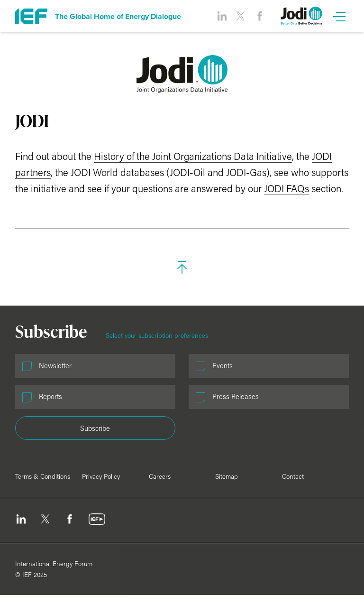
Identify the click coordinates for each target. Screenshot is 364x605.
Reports (50, 396)
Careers (160, 476)
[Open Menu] (339, 16)
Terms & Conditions (43, 476)
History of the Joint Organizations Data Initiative (193, 156)
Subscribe (95, 428)
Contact (293, 476)
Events (223, 366)
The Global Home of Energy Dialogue (118, 16)
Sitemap (227, 476)
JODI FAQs (287, 188)
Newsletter (55, 366)
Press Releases (236, 396)
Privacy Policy (101, 476)
